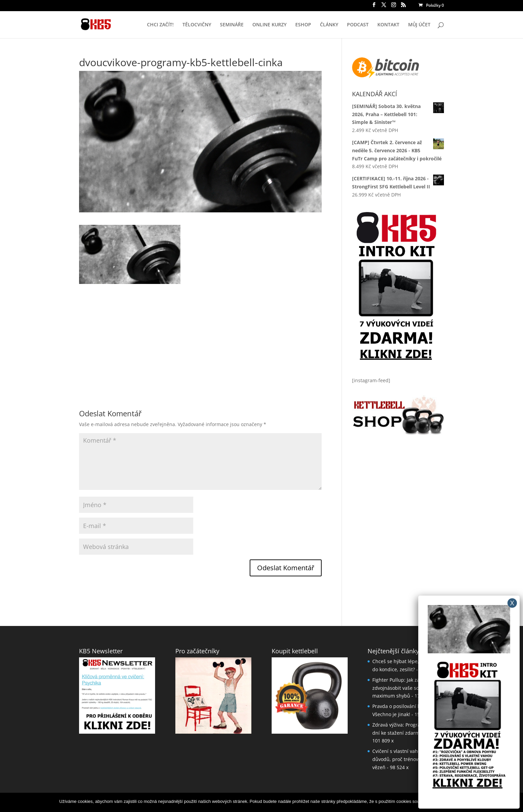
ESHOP (303, 25)
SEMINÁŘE (232, 25)
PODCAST (358, 25)
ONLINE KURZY (269, 25)
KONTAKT (388, 25)
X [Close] (512, 603)
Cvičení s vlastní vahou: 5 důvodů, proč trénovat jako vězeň (403, 759)
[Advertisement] (200, 331)
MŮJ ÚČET (419, 25)
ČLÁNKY (329, 25)
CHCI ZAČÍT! (160, 25)
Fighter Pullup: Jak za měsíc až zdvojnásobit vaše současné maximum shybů (406, 688)
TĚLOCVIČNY (197, 25)
